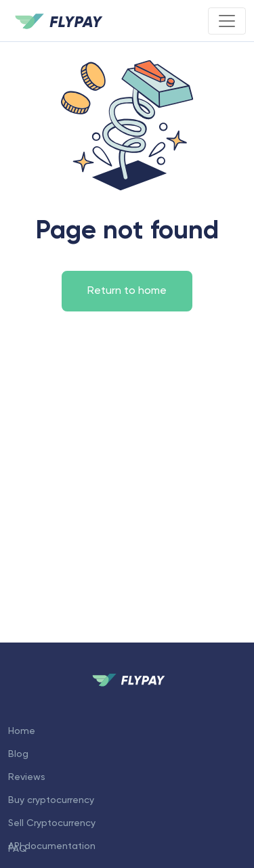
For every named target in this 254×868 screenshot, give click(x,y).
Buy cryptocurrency (51, 800)
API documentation (52, 846)
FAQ (18, 849)
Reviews (27, 777)
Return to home (127, 291)
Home (22, 731)
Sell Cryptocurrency (52, 823)
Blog (18, 754)
